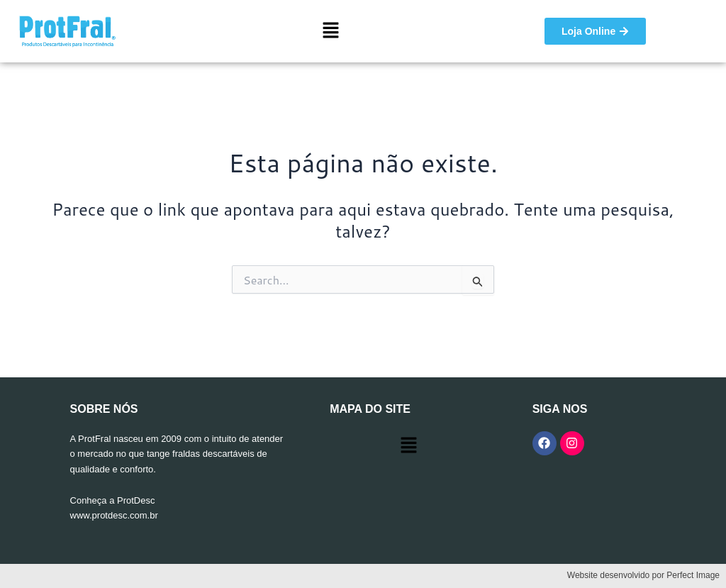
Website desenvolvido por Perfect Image (643, 575)
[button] (331, 31)
